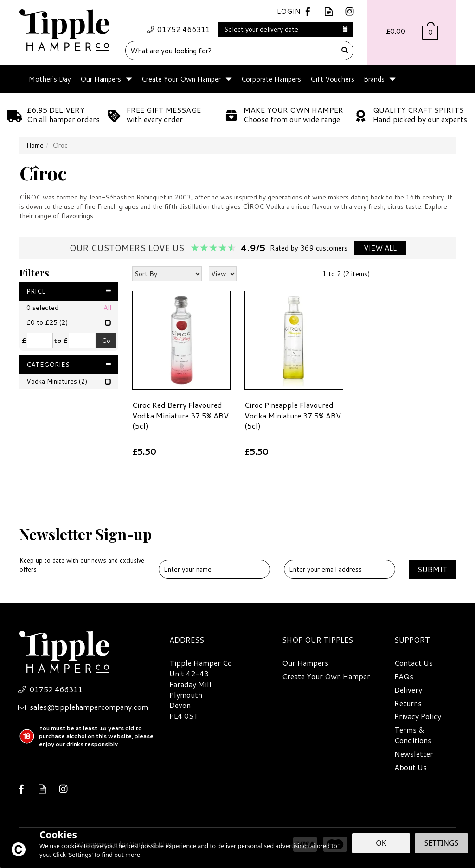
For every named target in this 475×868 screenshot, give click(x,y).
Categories (69, 365)
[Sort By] (167, 274)
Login (289, 11)
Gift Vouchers (332, 79)
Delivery (408, 690)
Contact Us (414, 663)
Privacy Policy (418, 716)
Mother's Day (50, 79)
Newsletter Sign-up (86, 549)
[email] (340, 569)
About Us (411, 767)
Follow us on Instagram (350, 11)
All (107, 308)
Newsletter (414, 754)
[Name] (214, 569)
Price (69, 291)
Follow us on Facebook (308, 11)
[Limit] (223, 274)
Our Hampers (305, 663)
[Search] (231, 51)
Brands (374, 79)
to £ (61, 341)
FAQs (404, 676)
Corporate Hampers (271, 79)
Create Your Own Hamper (326, 676)
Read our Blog (329, 11)
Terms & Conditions (413, 735)
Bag (411, 32)
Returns (408, 703)
